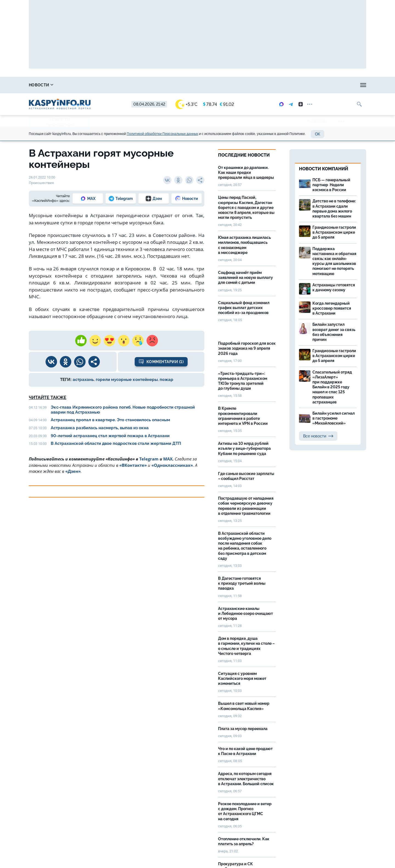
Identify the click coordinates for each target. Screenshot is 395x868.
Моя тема (316, 85)
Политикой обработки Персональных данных (162, 134)
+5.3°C (186, 104)
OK (318, 134)
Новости (41, 85)
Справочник (82, 85)
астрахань (83, 380)
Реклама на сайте (273, 85)
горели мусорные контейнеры (127, 380)
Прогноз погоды (179, 85)
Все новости (318, 436)
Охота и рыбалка (129, 85)
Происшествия (60, 125)
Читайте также (48, 398)
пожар (167, 380)
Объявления (352, 85)
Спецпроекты (226, 85)
